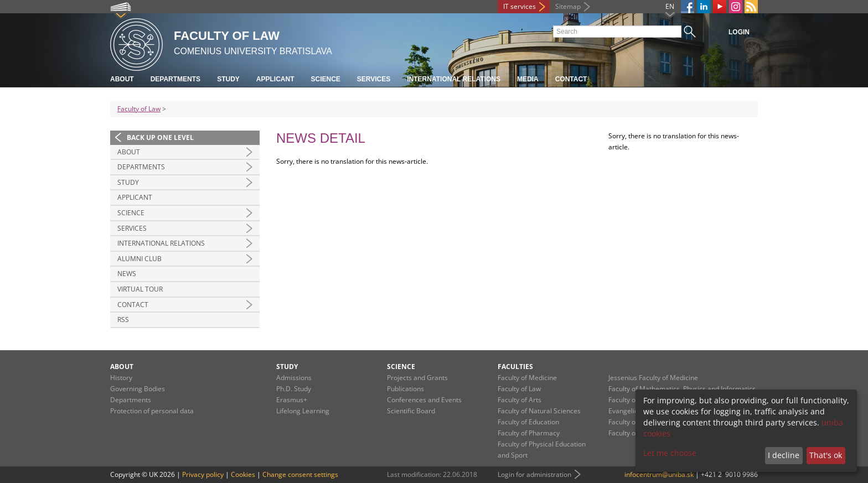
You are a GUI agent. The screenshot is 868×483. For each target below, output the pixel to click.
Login (739, 32)
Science (325, 79)
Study (228, 79)
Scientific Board (411, 411)
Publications (405, 389)
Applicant (275, 79)
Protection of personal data (152, 411)
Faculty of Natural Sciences (539, 411)
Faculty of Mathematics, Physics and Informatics (682, 389)
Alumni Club (139, 259)
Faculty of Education (528, 422)
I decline (784, 455)
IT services (520, 6)
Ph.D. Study (294, 389)
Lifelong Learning (303, 411)
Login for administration (534, 474)
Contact (571, 79)
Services (374, 79)
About (122, 79)
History (121, 378)
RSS (123, 320)
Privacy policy (203, 474)
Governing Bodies (138, 389)
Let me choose (670, 453)
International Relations (454, 79)
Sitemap (568, 6)
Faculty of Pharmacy (529, 433)
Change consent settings (300, 474)
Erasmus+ (292, 400)
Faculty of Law (139, 109)
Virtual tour (140, 289)
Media (528, 79)
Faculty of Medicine (527, 378)
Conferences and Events (424, 400)
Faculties (515, 367)
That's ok (826, 455)
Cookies (243, 474)
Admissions (294, 378)
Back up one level (160, 137)
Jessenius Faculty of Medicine (653, 378)
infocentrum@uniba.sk (659, 474)
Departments (175, 79)
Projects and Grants (417, 378)
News (127, 274)
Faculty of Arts (520, 400)
